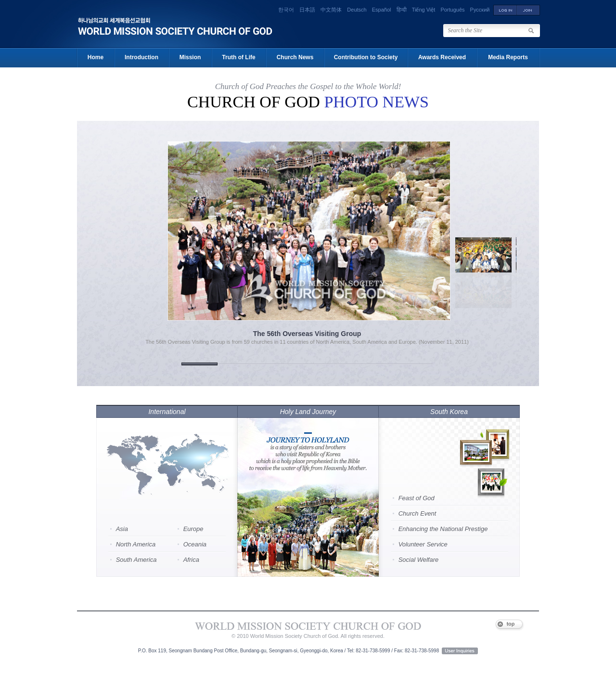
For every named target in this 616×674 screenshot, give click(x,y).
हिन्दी (402, 10)
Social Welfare (419, 560)
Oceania (195, 544)
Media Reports (508, 57)
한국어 (286, 10)
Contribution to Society (366, 57)
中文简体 (331, 10)
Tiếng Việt (424, 10)
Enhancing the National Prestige (443, 529)
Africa (191, 560)
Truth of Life (238, 57)
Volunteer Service (423, 544)
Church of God (308, 102)
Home (96, 57)
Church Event (417, 513)
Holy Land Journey (308, 412)
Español (382, 10)
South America (136, 560)
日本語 (307, 10)
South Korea (449, 412)
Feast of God (417, 498)
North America (136, 544)
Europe (193, 529)
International (167, 412)
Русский (480, 10)
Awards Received (442, 57)
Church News (295, 57)
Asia (122, 529)
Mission (190, 57)
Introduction (141, 57)
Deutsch (357, 10)
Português (452, 10)
